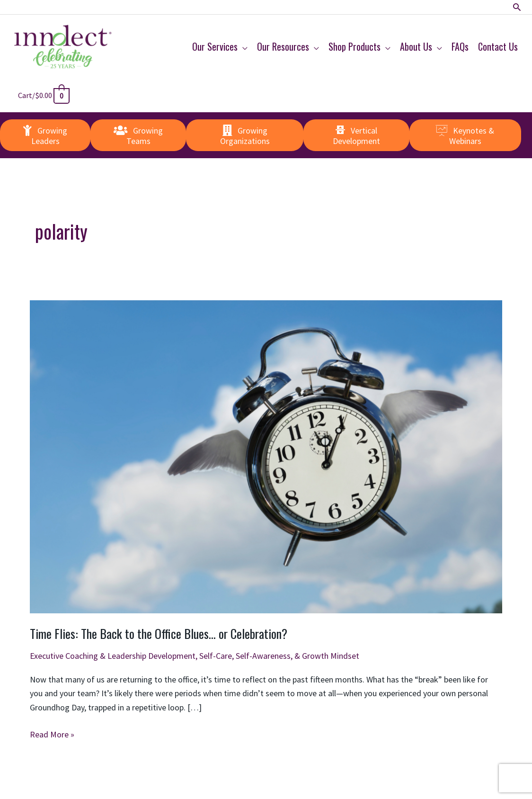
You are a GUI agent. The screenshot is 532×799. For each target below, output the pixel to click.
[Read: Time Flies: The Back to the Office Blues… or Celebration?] (266, 456)
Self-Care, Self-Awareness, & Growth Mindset (279, 656)
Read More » (52, 735)
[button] (517, 7)
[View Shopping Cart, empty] (45, 95)
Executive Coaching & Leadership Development (113, 656)
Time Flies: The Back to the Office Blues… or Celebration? (159, 633)
